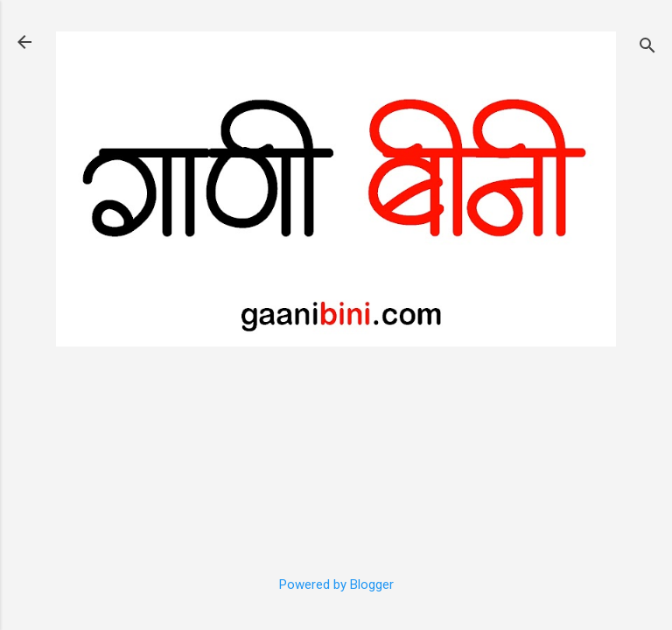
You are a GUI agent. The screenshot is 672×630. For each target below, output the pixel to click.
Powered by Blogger (336, 584)
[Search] (647, 48)
